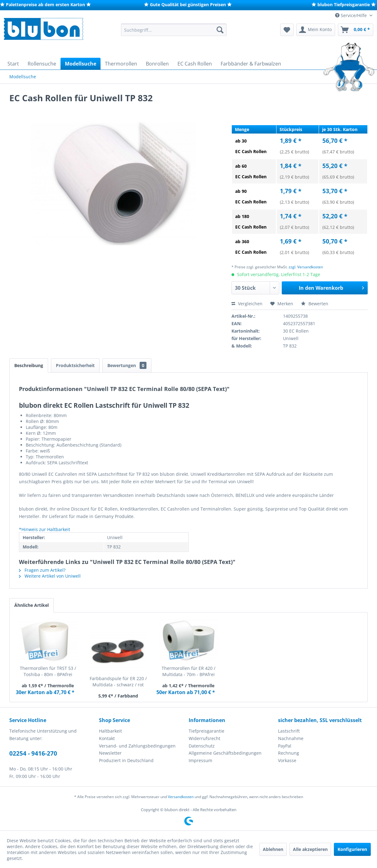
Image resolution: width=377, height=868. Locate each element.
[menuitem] (174, 30)
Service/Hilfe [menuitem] (352, 15)
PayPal (285, 746)
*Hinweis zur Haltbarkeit (45, 529)
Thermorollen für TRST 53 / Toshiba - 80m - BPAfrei (48, 671)
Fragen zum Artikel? (42, 570)
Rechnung (289, 753)
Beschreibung (29, 365)
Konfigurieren (352, 849)
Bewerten (315, 304)
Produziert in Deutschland (126, 760)
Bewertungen (127, 365)
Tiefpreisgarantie (206, 731)
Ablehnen (273, 849)
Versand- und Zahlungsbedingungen (137, 746)
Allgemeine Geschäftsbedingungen (225, 753)
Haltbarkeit (110, 731)
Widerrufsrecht (204, 738)
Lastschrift (289, 731)
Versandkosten (181, 797)
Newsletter (110, 753)
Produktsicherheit (75, 365)
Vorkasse (287, 760)
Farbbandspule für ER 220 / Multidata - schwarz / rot (118, 682)
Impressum (200, 760)
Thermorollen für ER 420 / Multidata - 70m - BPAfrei (188, 671)
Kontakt (107, 738)
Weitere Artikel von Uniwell (50, 576)
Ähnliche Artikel (31, 605)
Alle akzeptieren (310, 849)
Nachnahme (291, 738)
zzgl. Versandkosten (306, 267)
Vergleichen (247, 304)
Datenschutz (202, 746)
